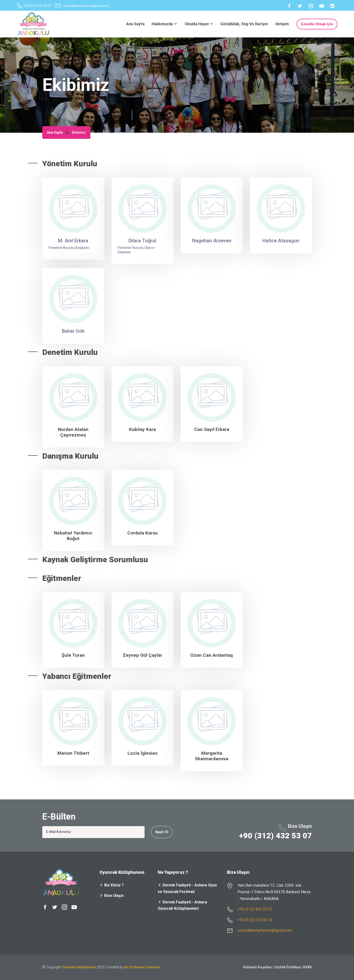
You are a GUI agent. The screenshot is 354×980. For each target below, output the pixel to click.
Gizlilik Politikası (288, 967)
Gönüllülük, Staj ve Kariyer (244, 24)
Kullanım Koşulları (258, 967)
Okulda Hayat (199, 24)
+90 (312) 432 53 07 (38, 6)
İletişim (282, 24)
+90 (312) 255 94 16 (255, 920)
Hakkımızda (165, 24)
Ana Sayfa (135, 24)
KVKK (308, 967)
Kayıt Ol (162, 832)
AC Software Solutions (142, 967)
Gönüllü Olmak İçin (317, 24)
